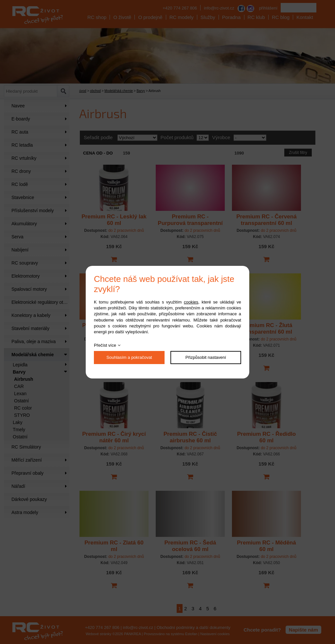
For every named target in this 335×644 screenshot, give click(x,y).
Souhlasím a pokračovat (129, 357)
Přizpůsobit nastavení (206, 357)
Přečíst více (105, 345)
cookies (191, 302)
